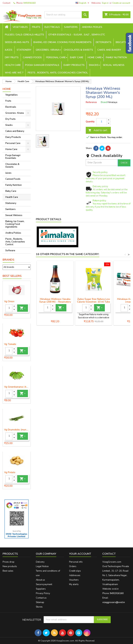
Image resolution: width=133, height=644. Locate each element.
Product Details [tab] (48, 219)
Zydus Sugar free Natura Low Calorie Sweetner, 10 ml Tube (94, 300)
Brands (8, 260)
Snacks (94, 65)
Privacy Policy (43, 593)
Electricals (52, 27)
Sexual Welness (114, 65)
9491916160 (29, 3)
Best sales (8, 571)
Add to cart (98, 130)
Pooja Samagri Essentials (42, 65)
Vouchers (74, 580)
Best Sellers (12, 276)
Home (7, 89)
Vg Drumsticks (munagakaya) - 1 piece (17, 430)
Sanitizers (71, 27)
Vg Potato (10, 472)
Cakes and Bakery (109, 50)
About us (40, 580)
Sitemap (40, 602)
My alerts (74, 584)
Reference (91, 102)
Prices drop (8, 562)
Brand (104, 102)
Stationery (24, 50)
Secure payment (44, 584)
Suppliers (41, 589)
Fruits (36, 27)
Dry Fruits (12, 57)
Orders (73, 566)
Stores (39, 607)
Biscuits (121, 42)
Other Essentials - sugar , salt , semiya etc (77, 35)
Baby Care (77, 57)
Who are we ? (14, 73)
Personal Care (56, 57)
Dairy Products (74, 65)
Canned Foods (32, 57)
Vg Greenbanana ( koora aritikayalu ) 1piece (17, 387)
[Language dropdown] (83, 3)
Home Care (95, 57)
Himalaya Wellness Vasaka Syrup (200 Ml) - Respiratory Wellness (55, 302)
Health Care (13, 65)
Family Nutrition (116, 57)
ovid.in (115, 589)
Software (10, 251)
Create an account (121, 3)
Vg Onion (9, 302)
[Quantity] (9, 308)
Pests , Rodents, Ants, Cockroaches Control (58, 73)
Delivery (40, 562)
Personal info (76, 562)
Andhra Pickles (92, 27)
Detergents (104, 42)
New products (10, 566)
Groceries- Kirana (48, 50)
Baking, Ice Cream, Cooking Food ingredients (62, 42)
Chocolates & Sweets (78, 50)
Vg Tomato (10, 344)
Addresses (75, 575)
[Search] (66, 15)
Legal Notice (42, 566)
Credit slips (75, 571)
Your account (80, 554)
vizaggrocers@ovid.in (114, 602)
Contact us (41, 598)
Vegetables (20, 27)
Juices (9, 50)
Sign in (105, 3)
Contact (6, 3)
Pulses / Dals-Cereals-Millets (24, 35)
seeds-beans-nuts (17, 42)
